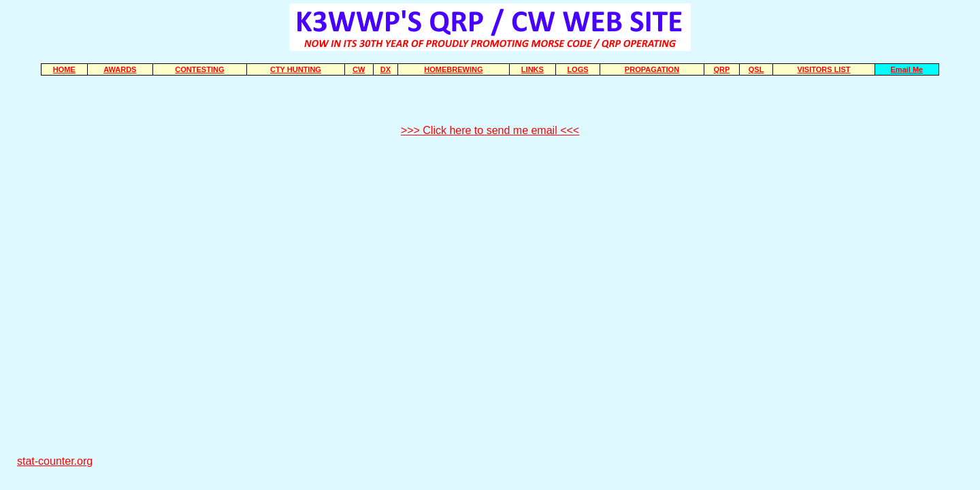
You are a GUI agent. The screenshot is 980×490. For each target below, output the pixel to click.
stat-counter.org (55, 461)
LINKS (533, 69)
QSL (756, 69)
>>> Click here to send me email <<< (490, 130)
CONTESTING (199, 69)
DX (386, 69)
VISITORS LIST (823, 69)
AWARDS (120, 69)
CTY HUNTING (296, 69)
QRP (722, 69)
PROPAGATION (652, 69)
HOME (64, 69)
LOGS (577, 69)
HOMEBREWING (453, 69)
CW (359, 69)
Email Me (907, 69)
